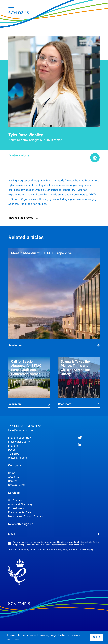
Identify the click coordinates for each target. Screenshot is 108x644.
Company (15, 465)
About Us (13, 477)
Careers (12, 481)
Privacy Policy (62, 549)
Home (12, 473)
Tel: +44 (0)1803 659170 (24, 426)
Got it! (96, 637)
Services (14, 493)
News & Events (17, 485)
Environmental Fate (20, 512)
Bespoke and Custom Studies (25, 516)
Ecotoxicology (16, 508)
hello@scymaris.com (20, 430)
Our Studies (15, 500)
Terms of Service (80, 549)
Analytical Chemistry (20, 504)
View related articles (23, 218)
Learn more (12, 639)
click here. (78, 545)
